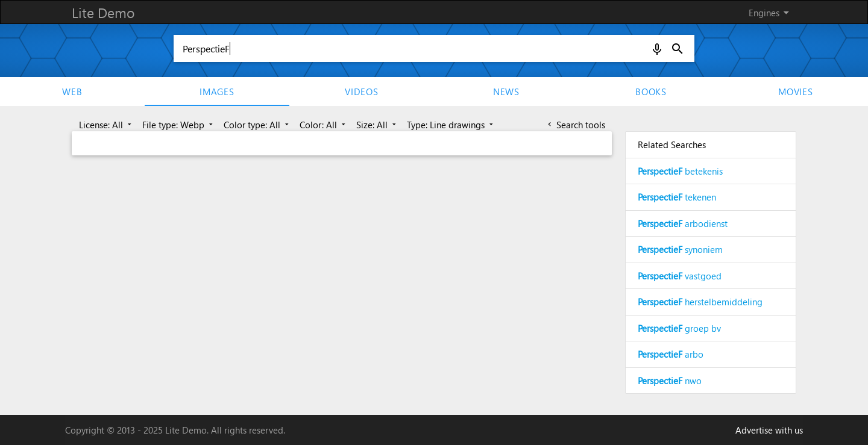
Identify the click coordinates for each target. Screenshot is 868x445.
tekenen (677, 197)
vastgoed (680, 276)
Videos (362, 92)
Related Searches (672, 145)
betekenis (680, 171)
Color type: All (257, 125)
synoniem (680, 249)
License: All (106, 125)
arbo (671, 354)
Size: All (377, 125)
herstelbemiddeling (700, 302)
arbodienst (683, 223)
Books (651, 92)
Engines (771, 13)
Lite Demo (103, 12)
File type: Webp (179, 125)
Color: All (324, 125)
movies (796, 92)
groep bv (679, 328)
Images (217, 92)
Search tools (575, 125)
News (506, 92)
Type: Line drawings (451, 125)
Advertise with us (769, 430)
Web (72, 92)
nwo (670, 381)
